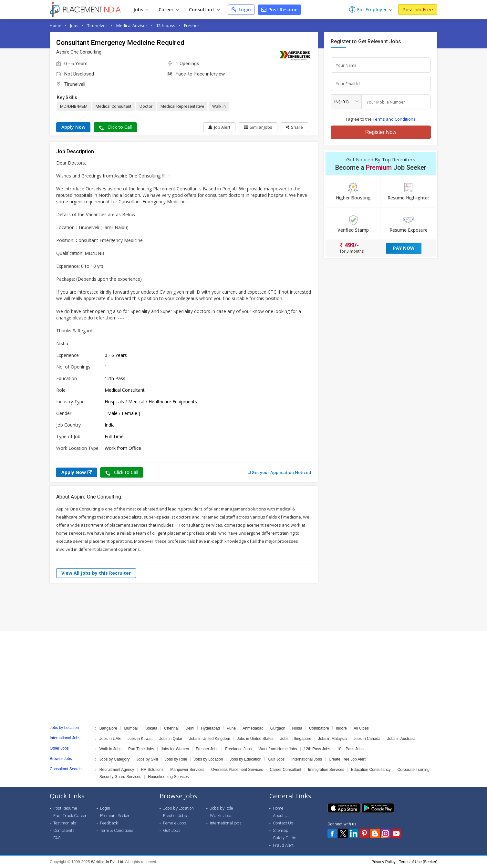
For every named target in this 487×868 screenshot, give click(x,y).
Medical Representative (182, 106)
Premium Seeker (115, 816)
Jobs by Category (114, 759)
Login (241, 10)
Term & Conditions (117, 830)
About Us (281, 816)
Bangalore (108, 728)
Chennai (171, 728)
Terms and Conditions (394, 119)
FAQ (57, 838)
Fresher (192, 25)
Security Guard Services (120, 777)
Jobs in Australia (401, 739)
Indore (341, 728)
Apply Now (73, 127)
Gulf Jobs (276, 759)
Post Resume (279, 10)
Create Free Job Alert (347, 759)
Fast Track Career (70, 816)
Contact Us (283, 823)
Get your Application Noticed (280, 472)
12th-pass (166, 25)
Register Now (381, 132)
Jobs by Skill (147, 759)
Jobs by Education (245, 759)
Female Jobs (175, 823)
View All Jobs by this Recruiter (96, 573)
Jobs (141, 10)
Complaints (64, 830)
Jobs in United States (255, 739)
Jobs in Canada (367, 739)
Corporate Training (414, 770)
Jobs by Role (176, 759)
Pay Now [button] (404, 248)
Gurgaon (278, 728)
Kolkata (151, 728)
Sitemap (281, 830)
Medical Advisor (132, 25)
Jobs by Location (208, 759)
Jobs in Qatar (171, 739)
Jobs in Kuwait (140, 739)
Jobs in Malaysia (332, 739)
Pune (231, 728)
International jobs (226, 823)
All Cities (361, 728)
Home (56, 25)
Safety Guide (285, 838)
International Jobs (307, 759)
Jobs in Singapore (296, 739)
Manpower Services (187, 770)
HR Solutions (152, 770)
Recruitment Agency (117, 770)
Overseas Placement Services (237, 770)
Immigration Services (326, 770)
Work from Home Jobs (278, 749)
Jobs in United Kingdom (210, 739)
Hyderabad (210, 728)
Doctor (146, 106)
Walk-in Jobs (110, 749)
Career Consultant (285, 770)
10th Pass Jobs (350, 749)
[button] (294, 127)
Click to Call (115, 127)
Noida (297, 728)
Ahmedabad (253, 728)
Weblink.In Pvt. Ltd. (108, 862)
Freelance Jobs (238, 749)
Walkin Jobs (221, 816)
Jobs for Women (175, 749)
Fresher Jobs (207, 749)
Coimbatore (319, 728)
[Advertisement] (243, 607)
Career (169, 10)
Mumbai (131, 728)
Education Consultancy (371, 770)
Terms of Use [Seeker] (418, 862)
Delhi (190, 728)
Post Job (418, 9)
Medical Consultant (114, 106)
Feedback (109, 823)
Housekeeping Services (168, 777)
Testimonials (65, 823)
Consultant (204, 10)
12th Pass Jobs (317, 749)
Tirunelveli (97, 25)
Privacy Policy (383, 862)
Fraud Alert (283, 845)
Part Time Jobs (141, 749)
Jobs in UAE (110, 739)
